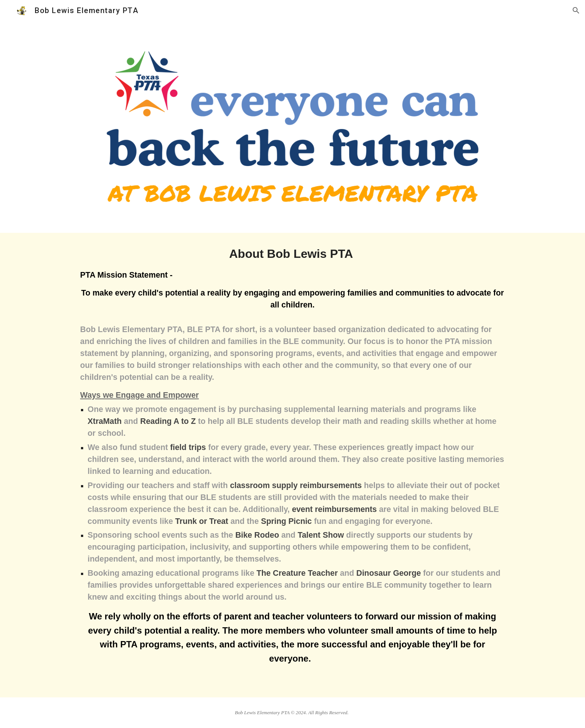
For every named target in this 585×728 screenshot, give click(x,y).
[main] (292, 465)
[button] (576, 10)
